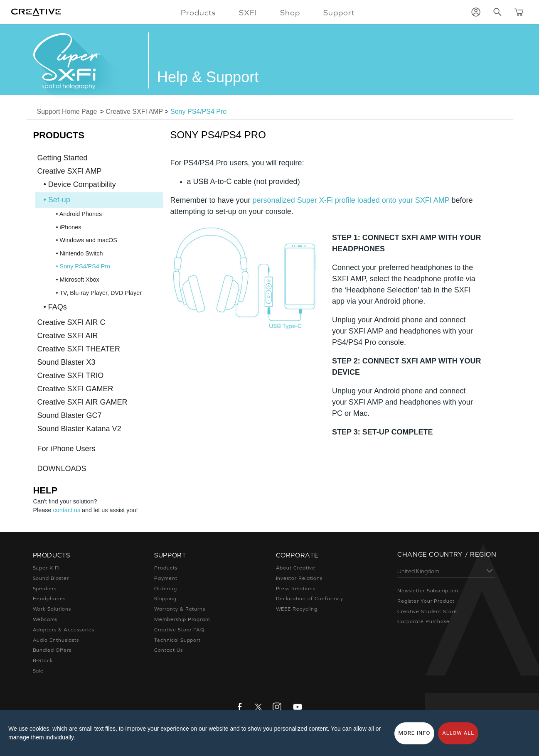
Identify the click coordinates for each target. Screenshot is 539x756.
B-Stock (43, 660)
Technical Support (177, 640)
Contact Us (169, 650)
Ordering (165, 589)
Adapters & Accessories (64, 630)
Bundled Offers (52, 650)
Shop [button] (290, 12)
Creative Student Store (427, 611)
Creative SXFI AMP (134, 112)
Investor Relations (299, 578)
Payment (165, 578)
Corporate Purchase (423, 621)
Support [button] (337, 12)
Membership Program (182, 619)
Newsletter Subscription (428, 591)
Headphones (49, 599)
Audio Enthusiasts (56, 640)
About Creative (295, 568)
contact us (67, 510)
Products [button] (201, 12)
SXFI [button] (249, 12)
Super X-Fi (47, 568)
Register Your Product (426, 601)
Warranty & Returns (180, 609)
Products (166, 568)
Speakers (45, 589)
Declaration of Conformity (309, 599)
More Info (415, 733)
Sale (39, 671)
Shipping (165, 599)
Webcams (45, 619)
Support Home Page (67, 112)
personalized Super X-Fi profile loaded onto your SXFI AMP (351, 200)
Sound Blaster (51, 578)
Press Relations (296, 589)
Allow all (458, 733)
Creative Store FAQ (179, 630)
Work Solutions (52, 609)
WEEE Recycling (298, 609)
